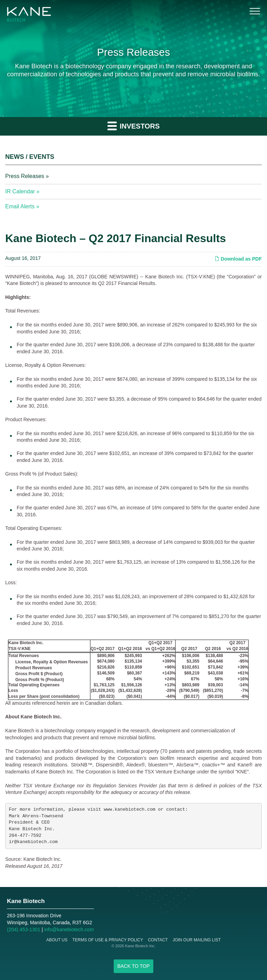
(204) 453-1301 (24, 929)
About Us (57, 940)
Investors (134, 126)
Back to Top (133, 966)
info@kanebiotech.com (69, 929)
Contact (158, 940)
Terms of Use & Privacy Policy (108, 940)
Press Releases (25, 176)
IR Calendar (20, 191)
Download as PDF (238, 259)
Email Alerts (20, 206)
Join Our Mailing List (197, 940)
